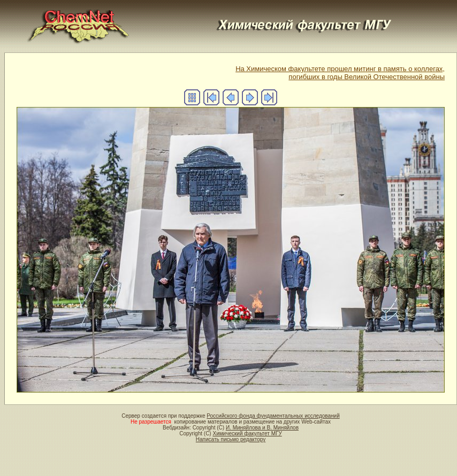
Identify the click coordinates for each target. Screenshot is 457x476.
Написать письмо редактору (231, 439)
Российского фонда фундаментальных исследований (273, 416)
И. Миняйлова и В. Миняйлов (262, 428)
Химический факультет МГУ (247, 433)
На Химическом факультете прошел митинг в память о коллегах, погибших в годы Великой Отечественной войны (340, 73)
